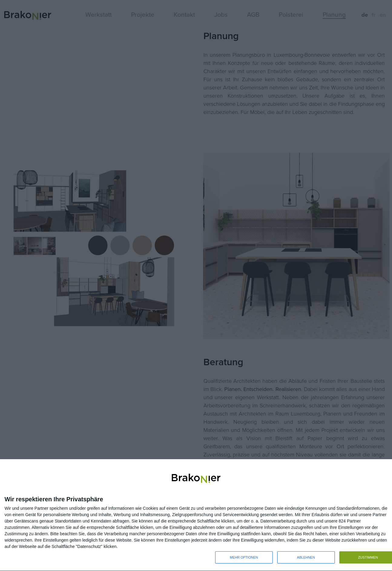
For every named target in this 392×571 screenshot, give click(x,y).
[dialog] (196, 515)
